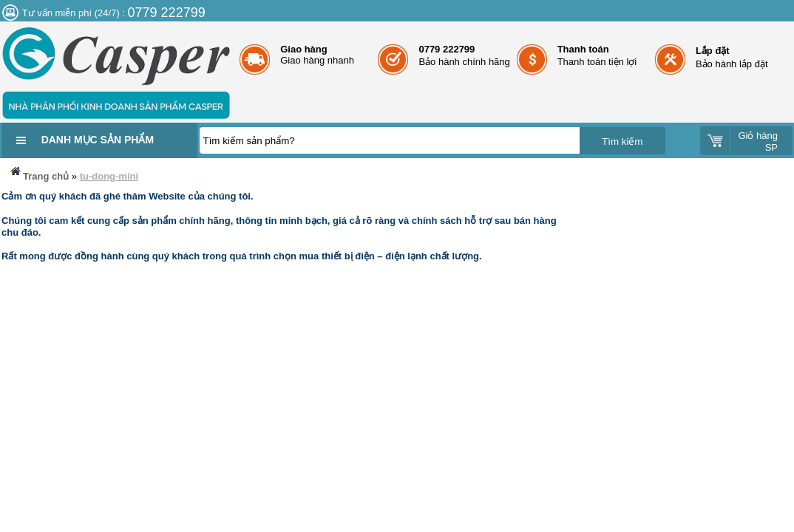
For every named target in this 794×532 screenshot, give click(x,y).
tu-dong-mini (109, 176)
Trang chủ (38, 173)
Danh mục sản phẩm (98, 140)
